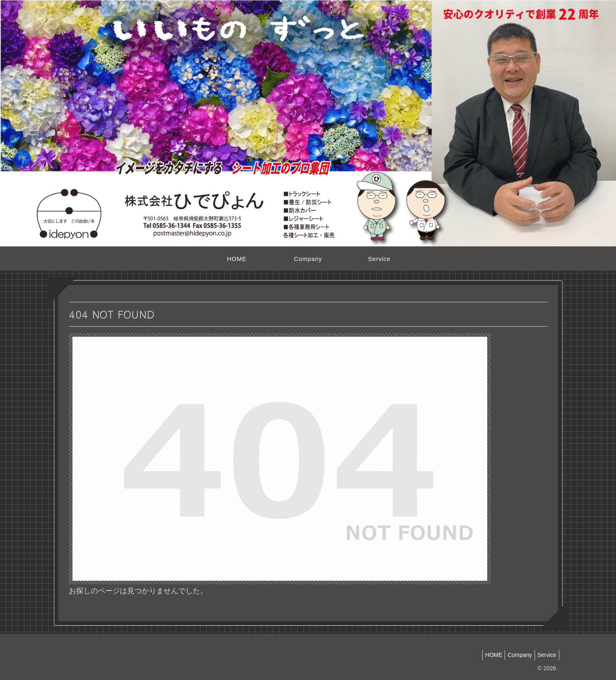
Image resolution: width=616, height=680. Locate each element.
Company (515, 655)
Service (545, 655)
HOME (486, 655)
